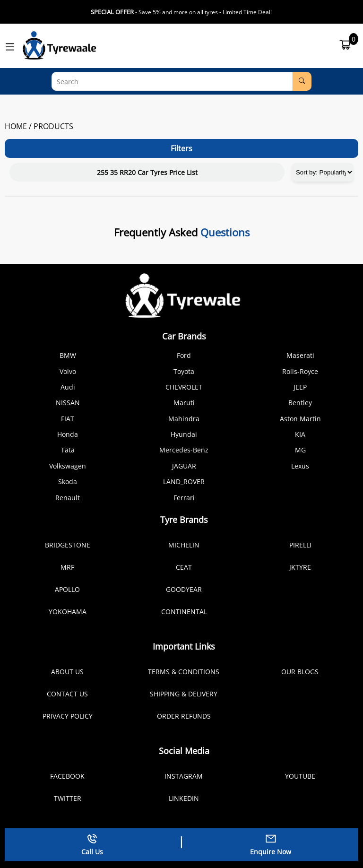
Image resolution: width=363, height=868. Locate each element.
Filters (181, 148)
